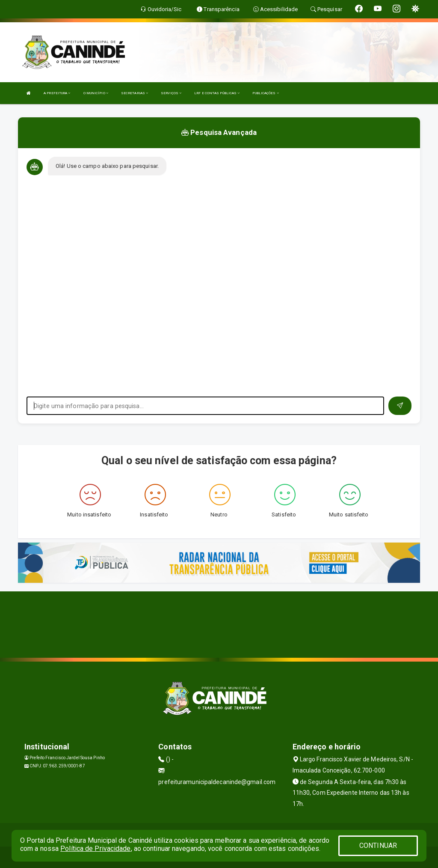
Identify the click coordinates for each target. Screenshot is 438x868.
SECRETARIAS (135, 93)
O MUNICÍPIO (96, 93)
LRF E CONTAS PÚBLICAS (217, 93)
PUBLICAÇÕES (265, 93)
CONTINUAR (378, 846)
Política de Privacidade (95, 849)
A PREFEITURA (57, 93)
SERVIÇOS (171, 93)
